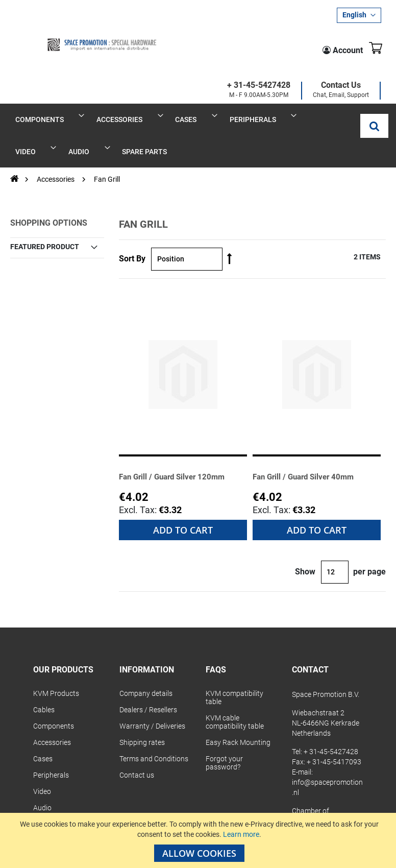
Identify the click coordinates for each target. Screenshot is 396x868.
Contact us (137, 705)
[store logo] (71, 37)
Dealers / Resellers (148, 640)
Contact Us (266, 45)
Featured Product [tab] (45, 176)
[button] (359, 15)
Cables (44, 640)
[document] (199, 840)
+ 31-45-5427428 (184, 45)
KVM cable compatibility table (235, 652)
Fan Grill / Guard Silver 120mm (182, 406)
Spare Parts (52, 754)
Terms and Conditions (154, 689)
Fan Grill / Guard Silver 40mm (314, 406)
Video (42, 721)
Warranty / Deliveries (152, 656)
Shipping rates (142, 672)
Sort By (132, 189)
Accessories (56, 109)
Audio (42, 738)
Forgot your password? (224, 693)
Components (54, 656)
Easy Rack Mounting (238, 672)
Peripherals (51, 705)
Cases (43, 689)
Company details (146, 623)
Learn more (241, 834)
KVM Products (56, 623)
